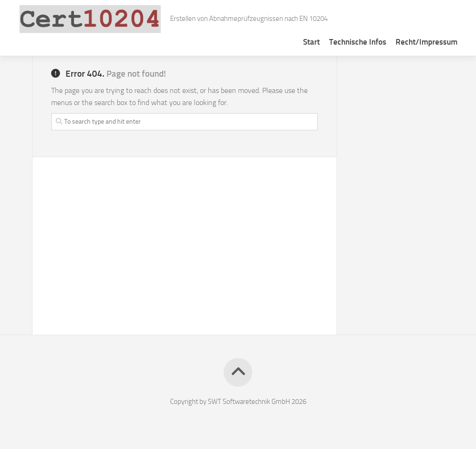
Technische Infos (358, 42)
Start (311, 42)
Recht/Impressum (426, 42)
